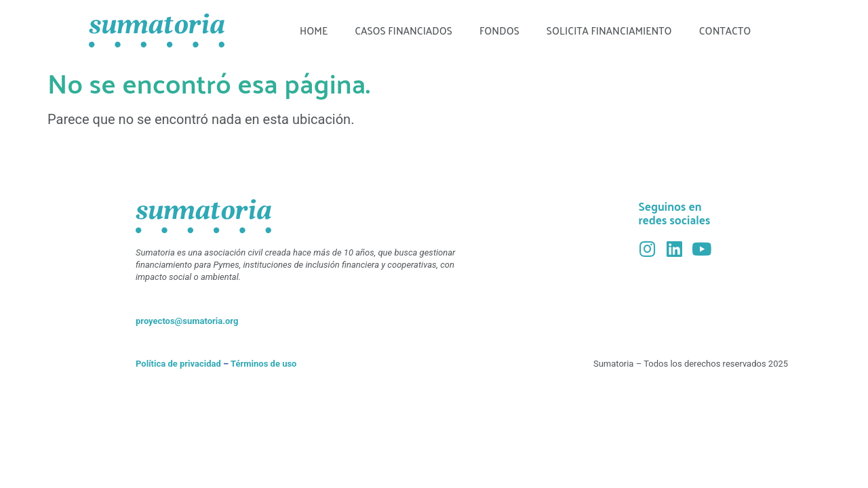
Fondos (499, 30)
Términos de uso (263, 364)
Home (314, 30)
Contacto (725, 30)
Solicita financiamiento (609, 30)
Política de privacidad (178, 364)
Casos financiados (403, 30)
